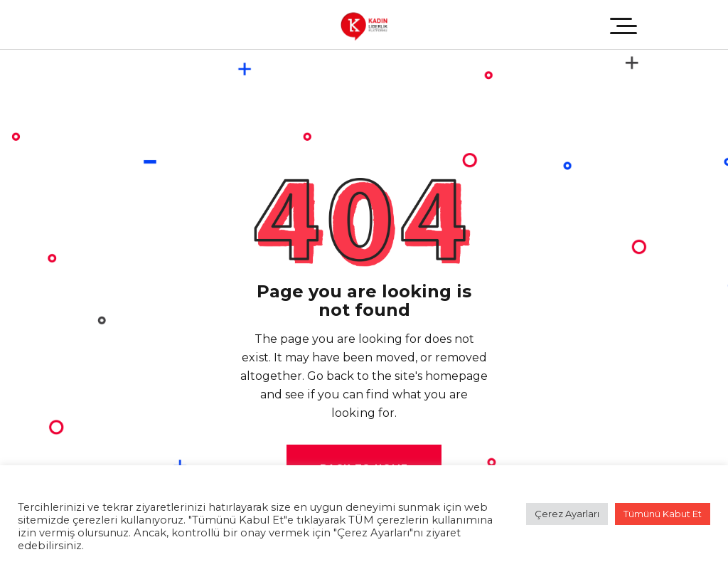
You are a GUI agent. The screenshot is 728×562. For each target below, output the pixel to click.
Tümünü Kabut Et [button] (663, 514)
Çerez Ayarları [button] (567, 514)
